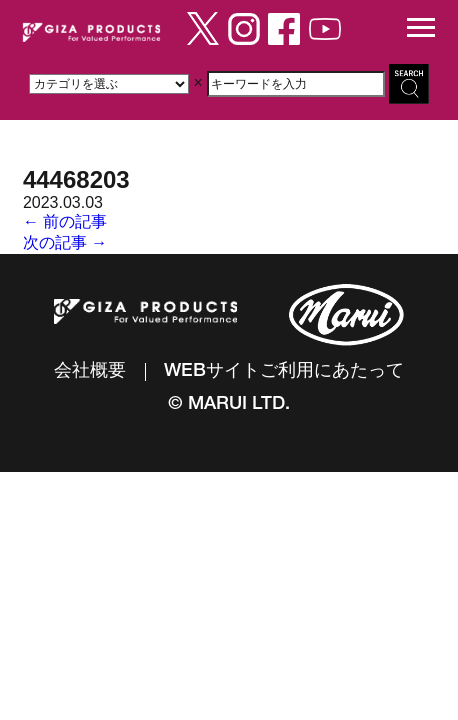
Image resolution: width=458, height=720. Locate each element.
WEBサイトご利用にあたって (284, 372)
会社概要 (90, 372)
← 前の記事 (65, 221)
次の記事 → (65, 242)
